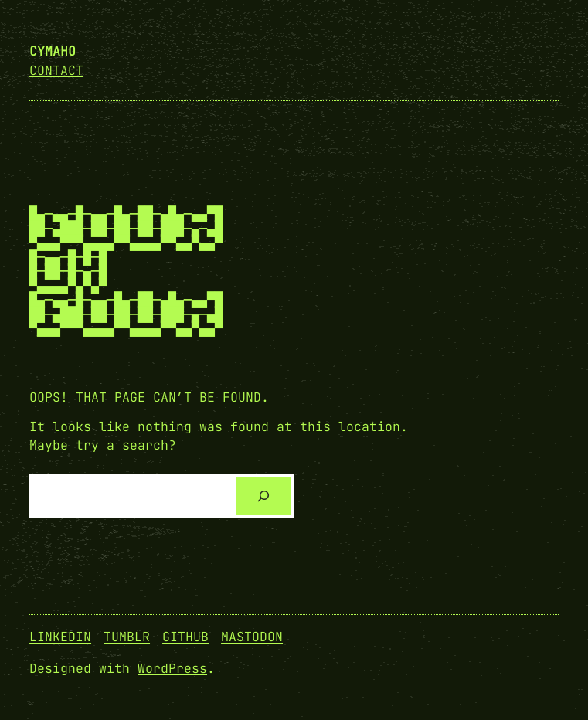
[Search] (263, 496)
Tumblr (127, 637)
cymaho (53, 51)
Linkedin (60, 637)
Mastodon (252, 637)
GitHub (185, 637)
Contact (56, 70)
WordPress (172, 668)
